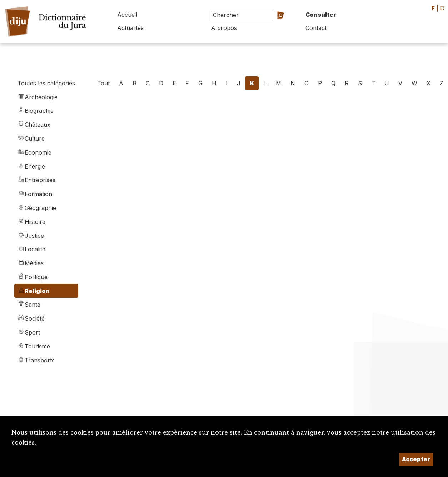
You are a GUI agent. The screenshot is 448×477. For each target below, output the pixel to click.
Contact (316, 28)
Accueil (127, 15)
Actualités (130, 28)
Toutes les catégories (46, 83)
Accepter (416, 459)
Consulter (321, 15)
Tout (103, 83)
